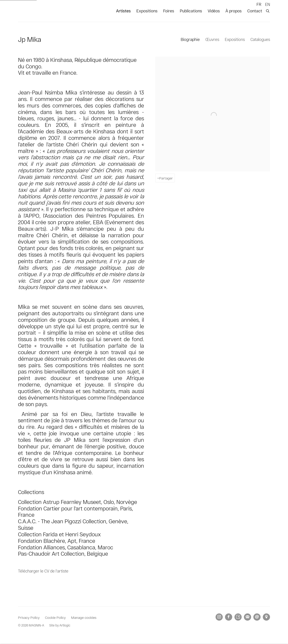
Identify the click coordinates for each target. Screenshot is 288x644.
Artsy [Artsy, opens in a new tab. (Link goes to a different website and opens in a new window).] (238, 617)
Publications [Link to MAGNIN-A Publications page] (191, 11)
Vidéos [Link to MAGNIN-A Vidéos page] (214, 11)
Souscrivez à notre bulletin (247, 617)
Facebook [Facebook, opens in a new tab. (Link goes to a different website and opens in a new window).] (229, 617)
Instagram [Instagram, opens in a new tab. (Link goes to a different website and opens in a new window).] (219, 617)
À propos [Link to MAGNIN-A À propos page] (234, 11)
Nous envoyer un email (257, 617)
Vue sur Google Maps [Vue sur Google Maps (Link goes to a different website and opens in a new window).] (266, 617)
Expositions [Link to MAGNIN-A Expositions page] (147, 11)
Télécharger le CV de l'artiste (43, 572)
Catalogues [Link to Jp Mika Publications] (260, 39)
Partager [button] (166, 178)
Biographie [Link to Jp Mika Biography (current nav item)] (190, 39)
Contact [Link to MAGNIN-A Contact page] (255, 11)
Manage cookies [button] (84, 617)
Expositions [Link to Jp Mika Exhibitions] (235, 39)
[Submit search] (268, 10)
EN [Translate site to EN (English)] (268, 4)
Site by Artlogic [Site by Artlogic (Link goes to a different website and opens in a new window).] (60, 625)
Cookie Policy (55, 617)
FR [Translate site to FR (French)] (259, 4)
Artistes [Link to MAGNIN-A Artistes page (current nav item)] (123, 11)
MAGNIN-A (34, 11)
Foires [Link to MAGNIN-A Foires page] (169, 11)
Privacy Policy (29, 617)
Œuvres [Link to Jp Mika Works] (212, 39)
